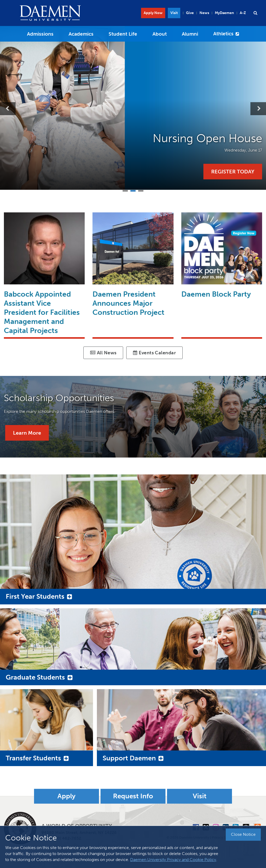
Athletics (223, 34)
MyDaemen (224, 13)
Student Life (123, 34)
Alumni (190, 34)
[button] (255, 13)
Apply (66, 796)
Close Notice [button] (243, 834)
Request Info (133, 796)
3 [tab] (141, 190)
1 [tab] (125, 190)
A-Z (243, 13)
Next (258, 109)
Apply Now (153, 13)
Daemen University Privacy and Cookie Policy (173, 860)
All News (103, 353)
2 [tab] (133, 190)
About (160, 34)
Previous (8, 109)
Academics (81, 34)
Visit (174, 13)
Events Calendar (154, 353)
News (204, 13)
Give (190, 13)
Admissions (40, 34)
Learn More (27, 433)
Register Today (233, 172)
